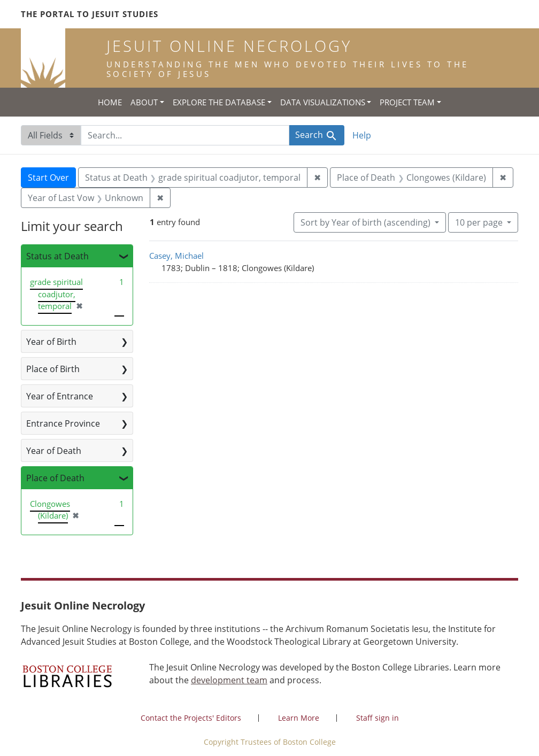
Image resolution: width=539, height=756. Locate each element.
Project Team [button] (407, 102)
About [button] (144, 102)
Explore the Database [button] (219, 102)
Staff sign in (378, 718)
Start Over (48, 178)
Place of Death (55, 478)
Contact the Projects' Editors (191, 718)
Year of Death (54, 451)
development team (229, 680)
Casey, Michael (176, 256)
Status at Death (57, 256)
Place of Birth (53, 369)
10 (480, 222)
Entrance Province (63, 423)
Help (362, 135)
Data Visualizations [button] (323, 102)
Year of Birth (51, 342)
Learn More (299, 718)
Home (110, 102)
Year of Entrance (60, 396)
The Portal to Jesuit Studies (90, 14)
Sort (367, 222)
